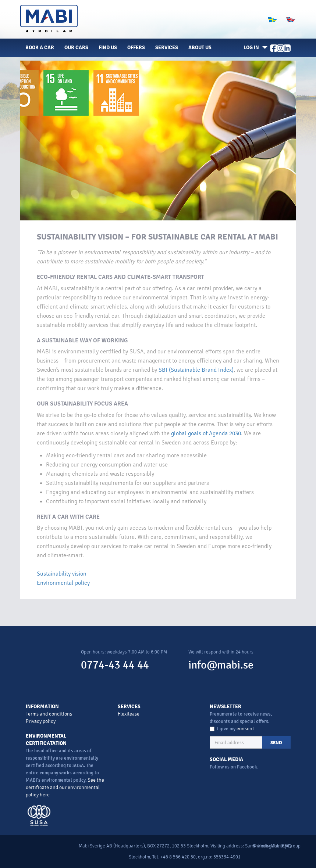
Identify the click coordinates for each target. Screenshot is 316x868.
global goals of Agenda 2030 (206, 433)
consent (245, 729)
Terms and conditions (49, 714)
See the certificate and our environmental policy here (65, 787)
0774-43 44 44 (115, 665)
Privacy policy (41, 721)
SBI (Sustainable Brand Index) (196, 370)
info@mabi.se (221, 665)
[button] (254, 48)
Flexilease (129, 714)
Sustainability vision (62, 574)
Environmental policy (63, 583)
